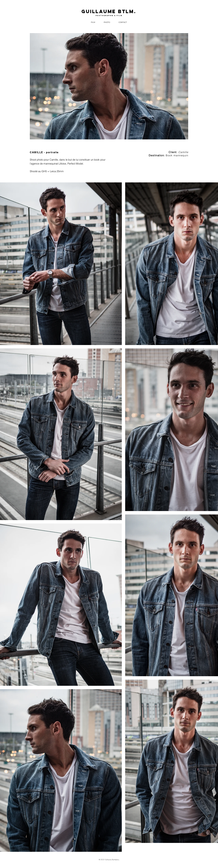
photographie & (106, 15)
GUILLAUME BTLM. (109, 11)
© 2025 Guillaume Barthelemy (109, 860)
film (119, 15)
